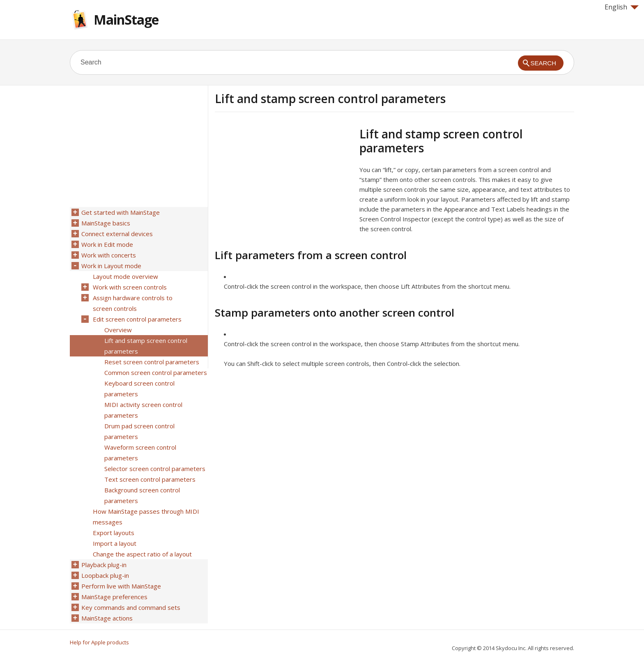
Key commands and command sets (131, 607)
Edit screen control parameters (137, 319)
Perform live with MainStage (121, 586)
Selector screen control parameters (155, 469)
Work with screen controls (130, 287)
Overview (118, 330)
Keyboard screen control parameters (139, 388)
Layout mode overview (125, 276)
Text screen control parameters (150, 479)
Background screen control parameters (142, 495)
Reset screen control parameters (152, 362)
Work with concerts (109, 255)
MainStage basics (106, 223)
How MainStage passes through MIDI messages (146, 517)
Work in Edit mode (107, 244)
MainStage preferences (114, 597)
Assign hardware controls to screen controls (133, 303)
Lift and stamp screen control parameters (146, 346)
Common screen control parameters (156, 372)
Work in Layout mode (111, 266)
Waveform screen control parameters (140, 453)
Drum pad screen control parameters (139, 431)
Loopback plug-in (105, 575)
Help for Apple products (99, 642)
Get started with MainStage (121, 212)
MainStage (126, 20)
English (622, 7)
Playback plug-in (104, 565)
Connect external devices (117, 234)
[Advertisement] (284, 184)
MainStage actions (107, 618)
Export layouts (114, 533)
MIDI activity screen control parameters (143, 410)
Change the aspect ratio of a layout (142, 554)
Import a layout (115, 543)
